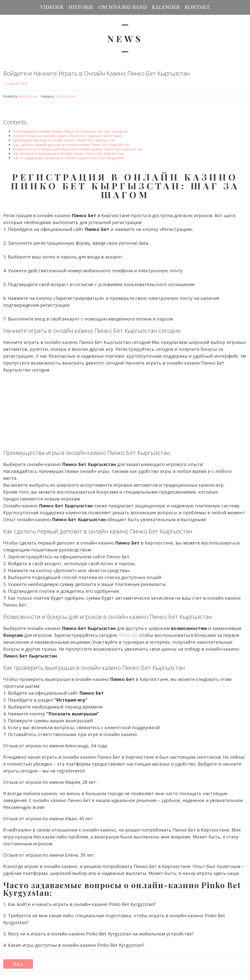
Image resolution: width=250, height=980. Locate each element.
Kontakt (197, 7)
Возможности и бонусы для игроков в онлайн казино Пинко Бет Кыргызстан (78, 149)
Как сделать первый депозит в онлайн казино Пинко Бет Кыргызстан (71, 145)
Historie (81, 7)
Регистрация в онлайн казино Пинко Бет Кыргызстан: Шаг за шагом (70, 131)
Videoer (52, 7)
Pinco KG (128, 635)
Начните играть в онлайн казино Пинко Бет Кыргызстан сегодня (68, 136)
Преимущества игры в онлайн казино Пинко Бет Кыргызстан (64, 140)
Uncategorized (65, 96)
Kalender (166, 7)
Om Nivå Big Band (123, 7)
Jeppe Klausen (28, 96)
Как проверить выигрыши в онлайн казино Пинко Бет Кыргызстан (69, 153)
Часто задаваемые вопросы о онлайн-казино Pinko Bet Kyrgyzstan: (69, 158)
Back (18, 964)
